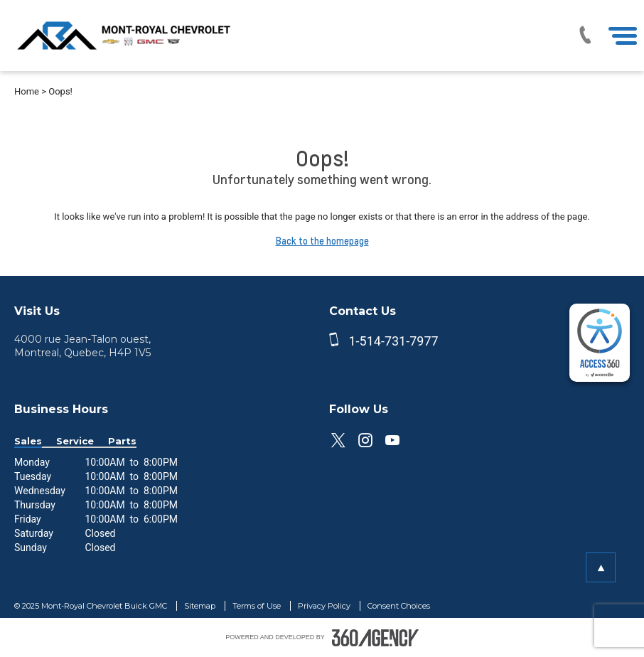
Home (27, 91)
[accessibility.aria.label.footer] (375, 638)
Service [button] (75, 441)
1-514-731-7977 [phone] (393, 341)
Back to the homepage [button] (322, 241)
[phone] (337, 341)
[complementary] (600, 343)
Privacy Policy (325, 606)
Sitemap (201, 606)
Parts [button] (122, 441)
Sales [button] (28, 441)
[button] (601, 567)
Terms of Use (258, 606)
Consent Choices (399, 606)
